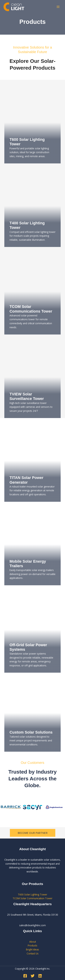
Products (32, 945)
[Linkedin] (40, 976)
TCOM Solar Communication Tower (32, 898)
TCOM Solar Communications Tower (31, 309)
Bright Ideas (32, 949)
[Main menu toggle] (58, 7)
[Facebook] (25, 976)
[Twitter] (33, 976)
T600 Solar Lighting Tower (32, 894)
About (33, 942)
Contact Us (33, 953)
